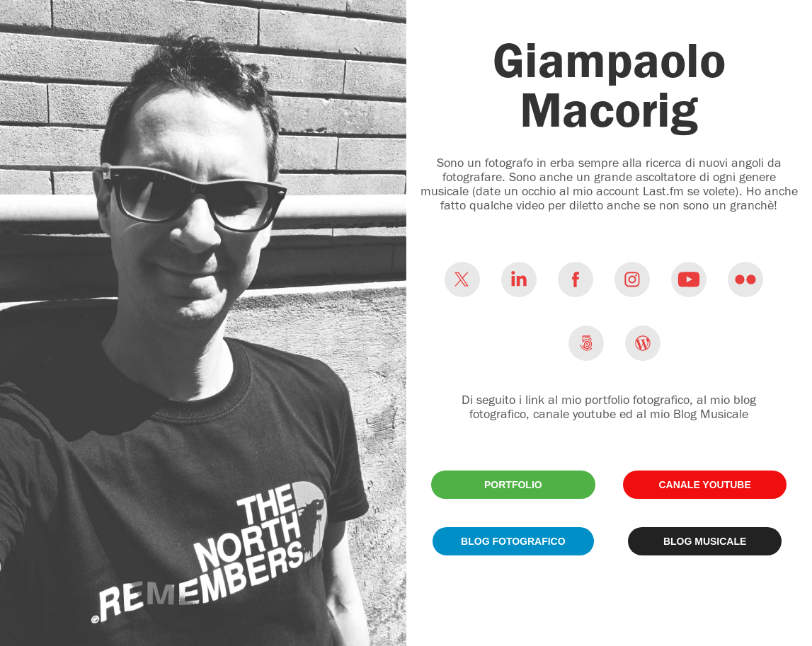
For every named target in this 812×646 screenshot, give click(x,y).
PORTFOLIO (513, 485)
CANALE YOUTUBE (704, 485)
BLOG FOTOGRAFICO (513, 541)
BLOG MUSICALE (705, 541)
